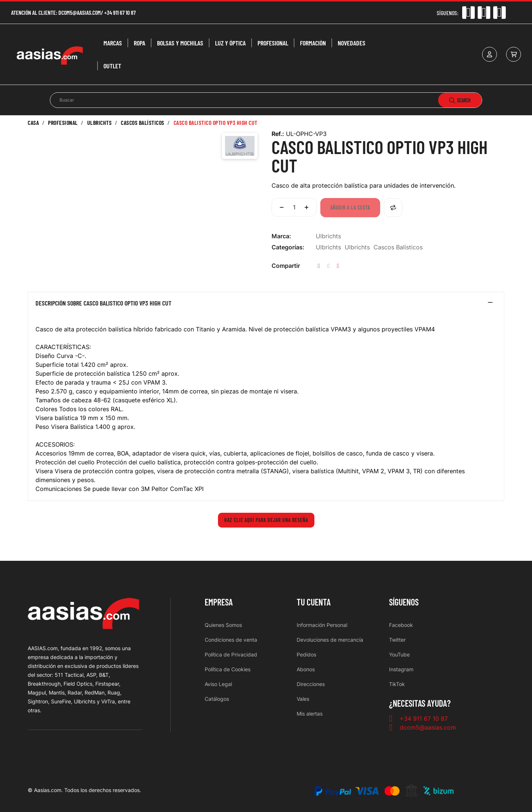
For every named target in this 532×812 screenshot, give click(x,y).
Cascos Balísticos (398, 247)
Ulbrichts (328, 236)
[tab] (266, 305)
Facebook (401, 625)
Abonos (306, 669)
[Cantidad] (294, 207)
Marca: (281, 236)
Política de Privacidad (231, 654)
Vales (303, 699)
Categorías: (288, 247)
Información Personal (322, 625)
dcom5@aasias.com (80, 12)
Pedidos (306, 654)
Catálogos (217, 699)
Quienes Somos (223, 625)
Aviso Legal (218, 684)
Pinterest (338, 266)
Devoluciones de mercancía (330, 640)
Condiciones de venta (231, 640)
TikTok (397, 684)
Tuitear (328, 266)
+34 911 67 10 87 (120, 12)
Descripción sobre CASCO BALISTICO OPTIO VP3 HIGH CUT (103, 303)
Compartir (319, 266)
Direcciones (311, 684)
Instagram (401, 669)
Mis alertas (310, 714)
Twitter (397, 640)
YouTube (399, 654)
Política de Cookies (228, 669)
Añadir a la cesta (350, 207)
